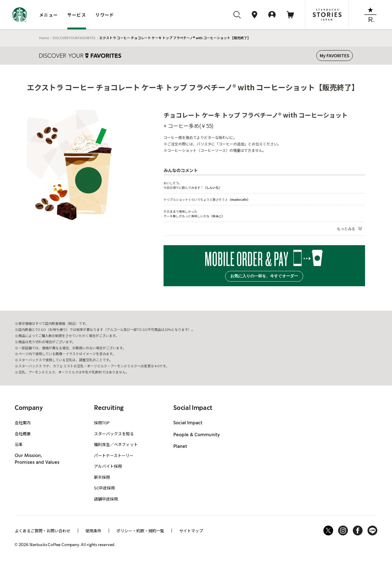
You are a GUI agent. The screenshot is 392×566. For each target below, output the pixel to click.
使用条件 (93, 531)
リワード (105, 15)
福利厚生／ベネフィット (116, 444)
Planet (180, 447)
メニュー (49, 15)
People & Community (197, 435)
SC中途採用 (104, 488)
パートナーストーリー (114, 455)
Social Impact (188, 423)
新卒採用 (102, 477)
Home (44, 38)
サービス (77, 15)
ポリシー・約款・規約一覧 (140, 531)
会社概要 (23, 434)
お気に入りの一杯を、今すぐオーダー (264, 276)
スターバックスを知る (114, 434)
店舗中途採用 (106, 499)
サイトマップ (191, 531)
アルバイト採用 (108, 466)
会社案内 (23, 423)
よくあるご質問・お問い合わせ (43, 531)
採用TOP (102, 423)
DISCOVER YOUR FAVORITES (74, 38)
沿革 (19, 444)
